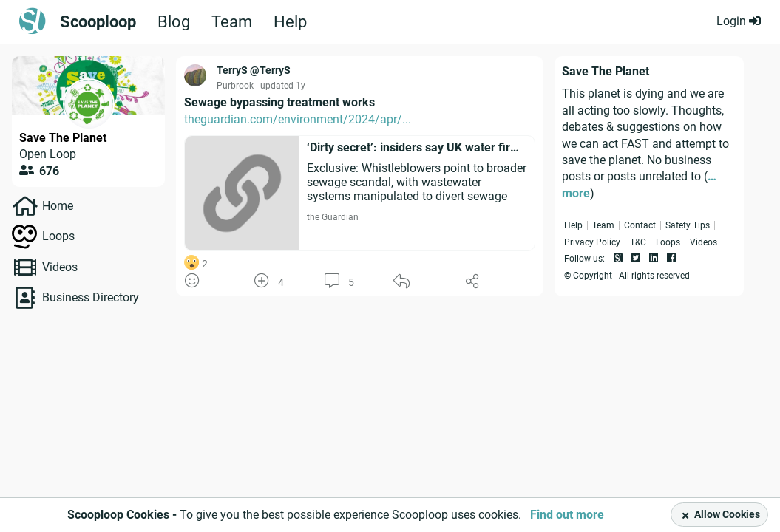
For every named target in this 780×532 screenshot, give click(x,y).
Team (232, 22)
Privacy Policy (592, 242)
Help (290, 22)
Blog (174, 22)
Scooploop (98, 22)
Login (739, 21)
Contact (640, 225)
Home (58, 206)
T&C (638, 242)
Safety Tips (688, 225)
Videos (60, 267)
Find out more (567, 515)
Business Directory (91, 297)
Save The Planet (63, 138)
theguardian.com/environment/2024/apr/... (298, 119)
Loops (58, 236)
